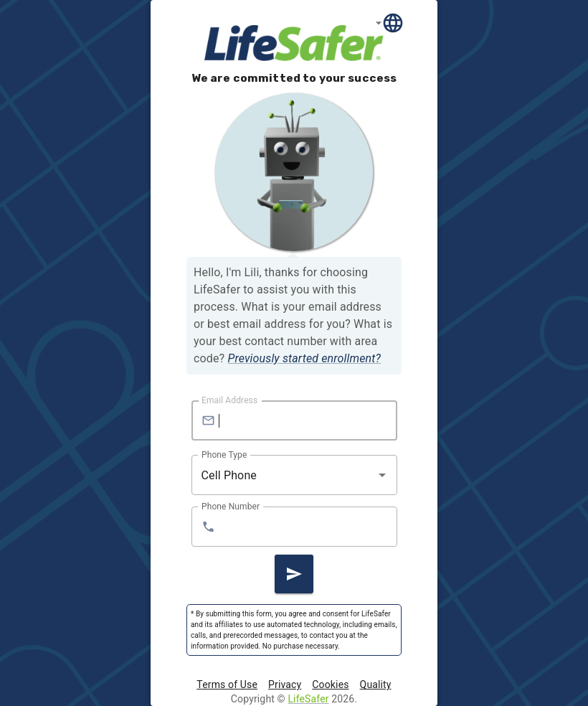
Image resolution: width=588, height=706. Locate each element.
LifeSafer (308, 699)
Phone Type (224, 455)
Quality (376, 684)
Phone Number (231, 507)
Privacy (285, 684)
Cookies (330, 684)
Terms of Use (227, 684)
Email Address (229, 400)
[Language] (390, 23)
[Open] (382, 475)
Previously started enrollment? (304, 358)
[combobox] (284, 475)
